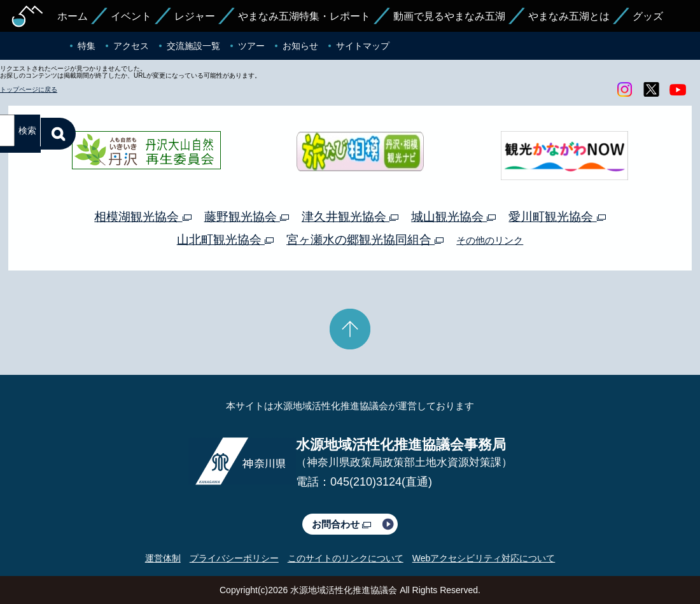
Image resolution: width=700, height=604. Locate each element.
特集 (87, 46)
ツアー (251, 46)
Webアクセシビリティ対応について (484, 558)
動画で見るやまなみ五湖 (449, 16)
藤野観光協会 (247, 217)
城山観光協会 (453, 217)
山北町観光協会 (225, 240)
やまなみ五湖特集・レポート (304, 16)
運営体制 (163, 558)
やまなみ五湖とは (569, 16)
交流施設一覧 (193, 46)
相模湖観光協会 (143, 217)
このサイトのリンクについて (346, 558)
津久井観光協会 (350, 217)
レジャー (195, 16)
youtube (678, 90)
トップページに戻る (29, 89)
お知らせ (300, 46)
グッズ (648, 16)
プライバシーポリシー (234, 558)
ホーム (73, 16)
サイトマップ (363, 46)
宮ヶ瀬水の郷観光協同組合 (365, 240)
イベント (131, 16)
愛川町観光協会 (557, 217)
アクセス (131, 46)
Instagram (624, 90)
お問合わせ (341, 524)
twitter (651, 90)
